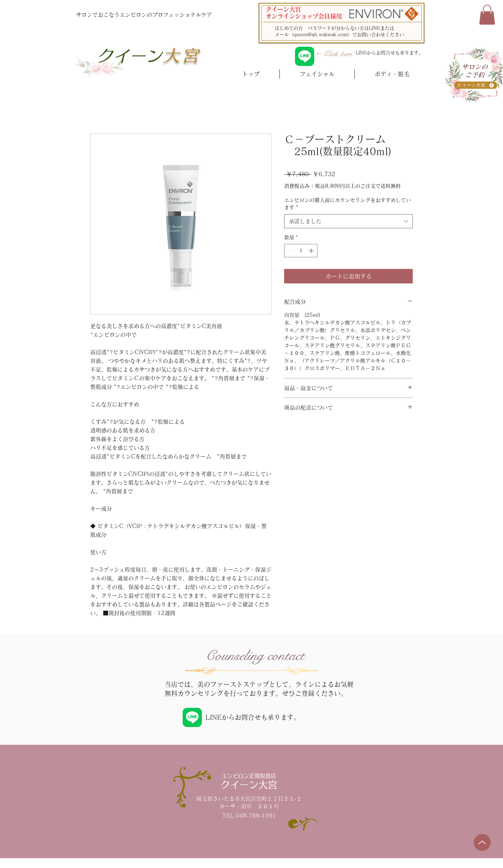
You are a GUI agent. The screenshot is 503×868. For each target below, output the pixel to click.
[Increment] (312, 251)
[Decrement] (290, 251)
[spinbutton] (301, 251)
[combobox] (348, 221)
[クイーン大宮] (476, 85)
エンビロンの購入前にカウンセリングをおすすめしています (348, 204)
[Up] (482, 842)
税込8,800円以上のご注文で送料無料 (358, 186)
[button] (487, 15)
